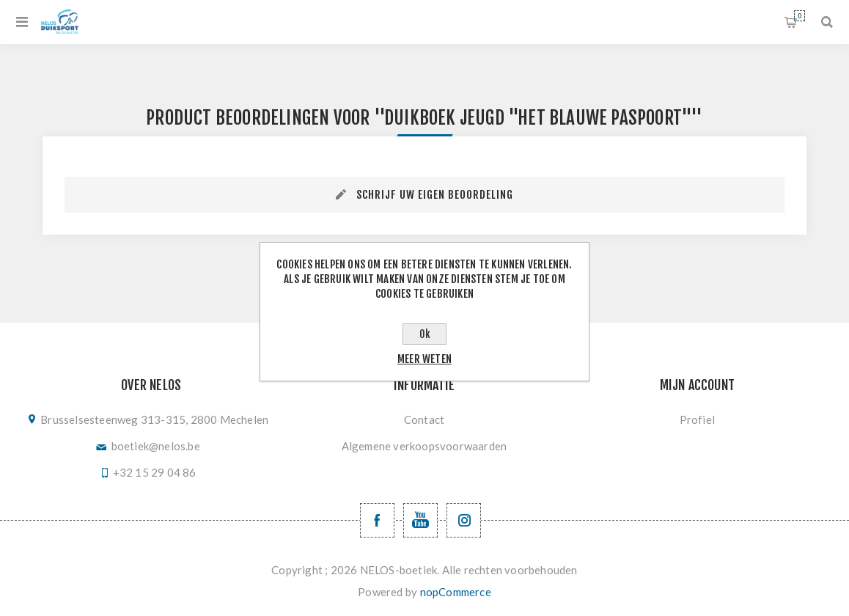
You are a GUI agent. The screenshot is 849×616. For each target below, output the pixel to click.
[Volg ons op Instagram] (464, 520)
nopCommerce (456, 592)
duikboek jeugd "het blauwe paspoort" (537, 118)
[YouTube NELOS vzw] (420, 520)
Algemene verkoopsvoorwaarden (425, 446)
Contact (424, 419)
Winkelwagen (800, 16)
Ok (425, 334)
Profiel (697, 419)
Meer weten (425, 359)
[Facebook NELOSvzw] (377, 520)
